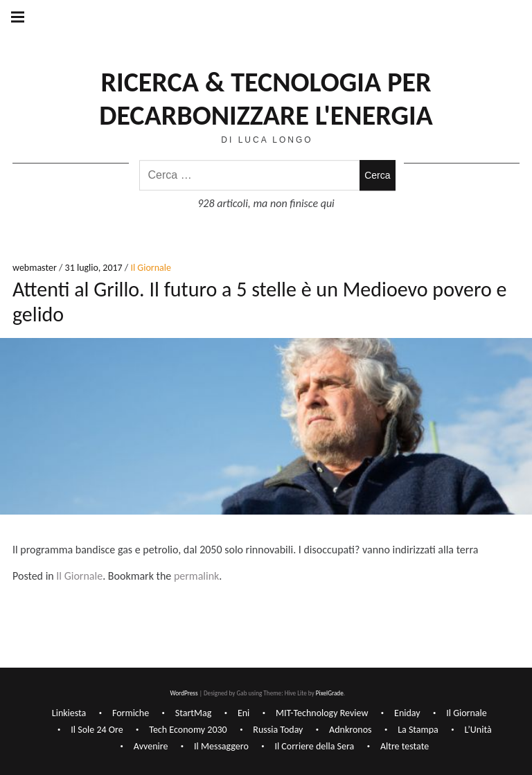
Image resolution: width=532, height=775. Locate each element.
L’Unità (478, 730)
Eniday (407, 713)
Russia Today (278, 730)
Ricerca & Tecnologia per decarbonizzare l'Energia (266, 99)
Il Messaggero (221, 746)
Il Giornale (150, 268)
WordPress (184, 693)
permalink (196, 576)
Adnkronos (350, 730)
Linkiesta (69, 713)
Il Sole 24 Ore (97, 730)
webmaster (36, 268)
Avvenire (151, 746)
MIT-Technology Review (322, 713)
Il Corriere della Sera (314, 746)
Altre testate (405, 746)
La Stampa (418, 730)
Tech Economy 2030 (188, 730)
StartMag (194, 713)
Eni (243, 713)
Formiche (131, 713)
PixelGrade (330, 693)
